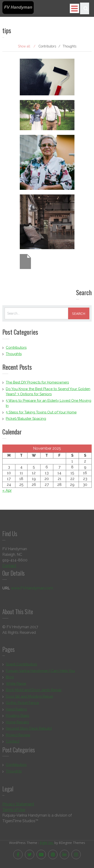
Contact (9, 566)
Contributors (16, 348)
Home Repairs (17, 723)
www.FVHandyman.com (32, 589)
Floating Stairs (17, 717)
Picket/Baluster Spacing (26, 419)
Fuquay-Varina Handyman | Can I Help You (40, 671)
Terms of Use (14, 810)
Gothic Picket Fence (22, 704)
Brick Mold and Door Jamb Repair (34, 691)
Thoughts (14, 354)
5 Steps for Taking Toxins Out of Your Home (41, 412)
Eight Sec (47, 842)
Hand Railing (16, 710)
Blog (10, 678)
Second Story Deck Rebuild (29, 729)
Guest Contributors (21, 665)
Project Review (18, 736)
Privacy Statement (18, 805)
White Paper (16, 684)
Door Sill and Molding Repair (30, 697)
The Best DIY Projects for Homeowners (37, 382)
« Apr (7, 490)
